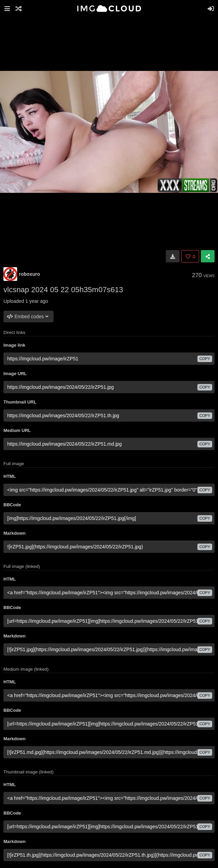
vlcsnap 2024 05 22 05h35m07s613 (63, 290)
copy (205, 359)
